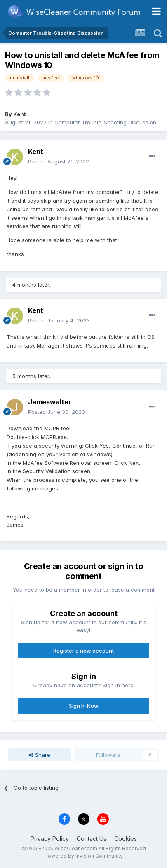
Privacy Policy (50, 839)
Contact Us (92, 839)
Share (40, 755)
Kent (20, 114)
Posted (59, 161)
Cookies (126, 839)
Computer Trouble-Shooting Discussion (105, 122)
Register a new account (83, 651)
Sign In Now (84, 706)
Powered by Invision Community (84, 856)
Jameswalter (50, 402)
